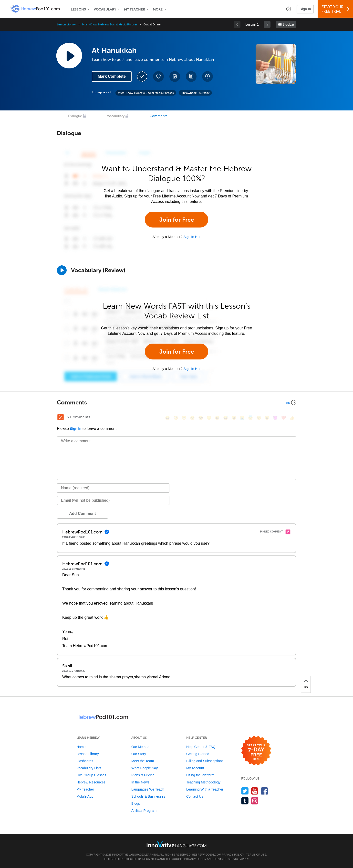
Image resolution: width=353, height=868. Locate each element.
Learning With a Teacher (205, 789)
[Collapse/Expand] (176, 402)
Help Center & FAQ (201, 747)
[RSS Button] (61, 417)
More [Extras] (158, 9)
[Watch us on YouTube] (255, 791)
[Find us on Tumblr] (245, 801)
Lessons (78, 9)
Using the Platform (200, 775)
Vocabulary (105, 9)
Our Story (139, 754)
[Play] (62, 270)
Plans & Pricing (143, 775)
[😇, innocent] (250, 418)
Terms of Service (227, 859)
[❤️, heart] (284, 418)
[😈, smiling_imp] (275, 418)
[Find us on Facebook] (265, 791)
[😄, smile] (167, 418)
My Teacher (135, 9)
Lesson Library (66, 24)
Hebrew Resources (91, 782)
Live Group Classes (91, 775)
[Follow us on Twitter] (245, 791)
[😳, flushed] (176, 418)
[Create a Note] (175, 76)
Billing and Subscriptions (205, 761)
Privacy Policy (233, 855)
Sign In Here (193, 237)
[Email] (113, 500)
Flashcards (85, 761)
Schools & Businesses (148, 796)
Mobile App (85, 796)
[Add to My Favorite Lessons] (158, 76)
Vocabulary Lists (89, 768)
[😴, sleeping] (259, 418)
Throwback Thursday (195, 93)
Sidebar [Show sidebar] (288, 25)
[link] (267, 24)
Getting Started (198, 754)
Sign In (305, 9)
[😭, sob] (242, 418)
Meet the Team (143, 761)
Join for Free (177, 220)
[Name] (113, 488)
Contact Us (195, 796)
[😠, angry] (209, 418)
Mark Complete (112, 76)
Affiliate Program (144, 811)
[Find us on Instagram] (255, 801)
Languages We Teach (148, 789)
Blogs (136, 803)
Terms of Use (256, 855)
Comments (158, 116)
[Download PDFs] (191, 76)
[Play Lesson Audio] (69, 55)
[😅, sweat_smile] (226, 418)
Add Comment (82, 514)
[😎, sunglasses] (201, 418)
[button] (289, 9)
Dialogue (75, 116)
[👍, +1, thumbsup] (292, 418)
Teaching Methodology (203, 782)
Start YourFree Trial (336, 9)
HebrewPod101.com (207, 855)
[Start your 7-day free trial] (256, 751)
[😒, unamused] (192, 418)
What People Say (145, 768)
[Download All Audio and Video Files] (208, 76)
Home (81, 747)
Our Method (140, 747)
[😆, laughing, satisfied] (217, 418)
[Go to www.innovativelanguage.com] (176, 844)
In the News (140, 782)
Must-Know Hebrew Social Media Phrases (110, 24)
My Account (195, 768)
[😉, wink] (234, 418)
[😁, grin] (184, 418)
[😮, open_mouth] (267, 418)
